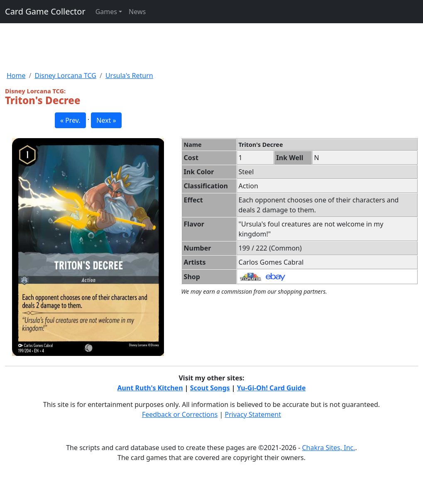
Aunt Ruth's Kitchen (150, 388)
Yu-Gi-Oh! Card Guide (271, 388)
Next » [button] (106, 120)
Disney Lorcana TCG (65, 75)
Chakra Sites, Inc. (328, 448)
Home (16, 75)
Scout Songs (210, 388)
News (137, 12)
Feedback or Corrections (180, 414)
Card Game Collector (45, 11)
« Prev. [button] (70, 120)
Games (106, 12)
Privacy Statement (253, 414)
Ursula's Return (129, 75)
